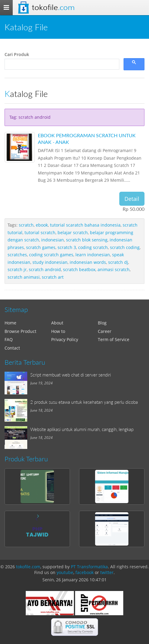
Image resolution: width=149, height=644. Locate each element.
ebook (42, 225)
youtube (65, 572)
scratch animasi (24, 277)
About (57, 323)
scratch (26, 225)
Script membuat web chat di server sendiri (71, 375)
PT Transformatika (89, 567)
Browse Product (20, 331)
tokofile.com (28, 567)
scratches (17, 255)
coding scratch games (51, 255)
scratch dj (118, 262)
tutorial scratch (40, 232)
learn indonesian (93, 255)
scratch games (41, 247)
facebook (84, 572)
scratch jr (17, 269)
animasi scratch (114, 269)
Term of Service (114, 339)
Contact (12, 348)
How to (58, 331)
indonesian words (88, 262)
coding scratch (93, 247)
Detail (132, 199)
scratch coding (125, 247)
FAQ (9, 339)
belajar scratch (73, 232)
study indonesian (50, 262)
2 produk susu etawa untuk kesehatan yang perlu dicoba (84, 402)
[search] (61, 64)
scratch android (45, 269)
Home (10, 323)
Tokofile (53, 7)
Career (105, 331)
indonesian (53, 240)
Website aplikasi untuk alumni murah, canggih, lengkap (82, 429)
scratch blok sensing (87, 240)
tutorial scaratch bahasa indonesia (85, 225)
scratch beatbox (79, 269)
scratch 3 (67, 247)
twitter (107, 572)
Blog (102, 323)
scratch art (53, 277)
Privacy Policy (65, 339)
